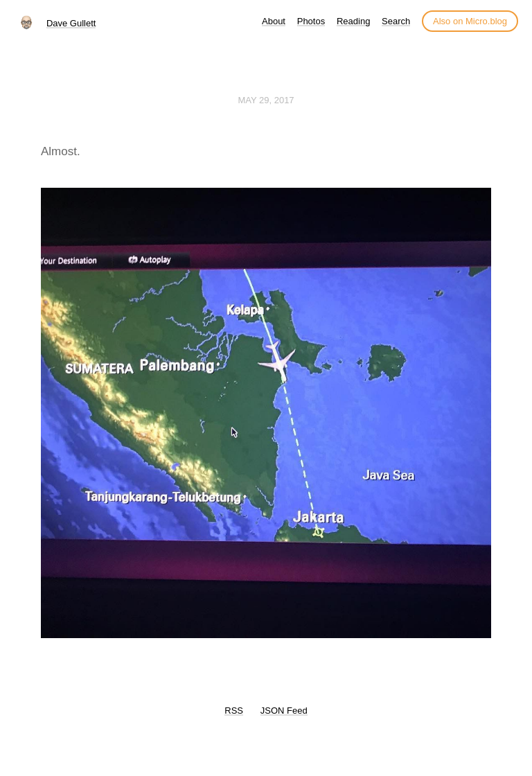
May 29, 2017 (266, 100)
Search (396, 21)
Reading (353, 21)
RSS (234, 711)
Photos (311, 21)
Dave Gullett (71, 23)
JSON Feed (284, 711)
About (274, 21)
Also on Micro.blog (470, 21)
